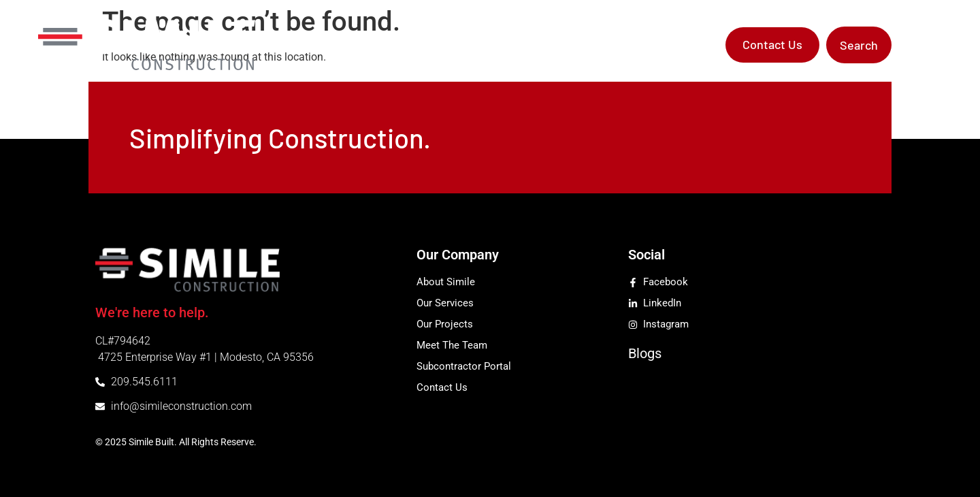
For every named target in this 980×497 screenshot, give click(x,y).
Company (428, 45)
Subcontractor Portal (655, 45)
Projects (561, 45)
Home (364, 45)
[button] (859, 45)
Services (501, 45)
